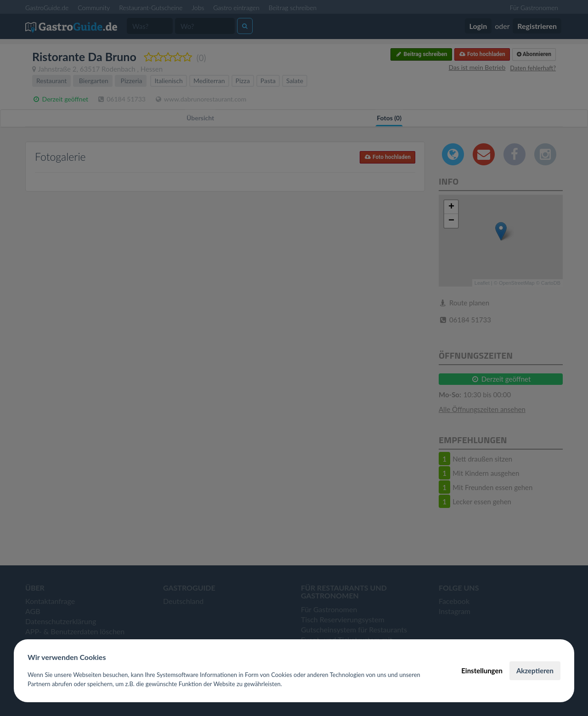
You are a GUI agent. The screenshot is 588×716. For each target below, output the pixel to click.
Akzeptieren (535, 671)
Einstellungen (482, 671)
